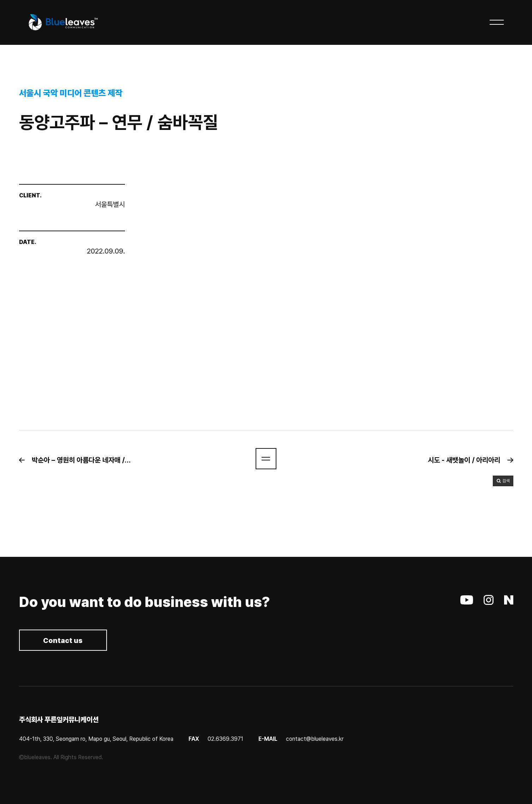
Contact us (63, 641)
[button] (78, 460)
